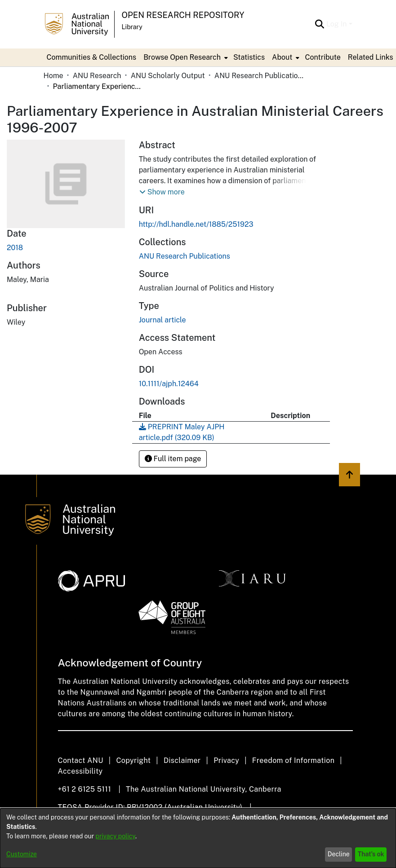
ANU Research (97, 76)
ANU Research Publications (259, 76)
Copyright (133, 760)
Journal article (162, 320)
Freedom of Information (293, 760)
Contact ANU (81, 760)
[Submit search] (320, 24)
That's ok (371, 854)
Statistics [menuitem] (249, 57)
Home (53, 76)
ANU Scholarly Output (168, 76)
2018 (15, 248)
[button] (162, 192)
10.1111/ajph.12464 (169, 384)
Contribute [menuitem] (323, 57)
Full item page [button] (173, 459)
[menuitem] (185, 57)
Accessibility (80, 771)
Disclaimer (182, 760)
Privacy (226, 760)
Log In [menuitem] (337, 24)
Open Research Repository (183, 15)
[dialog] (198, 838)
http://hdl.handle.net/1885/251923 (196, 224)
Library (132, 27)
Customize (22, 854)
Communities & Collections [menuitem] (92, 57)
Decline (339, 854)
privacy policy (116, 836)
